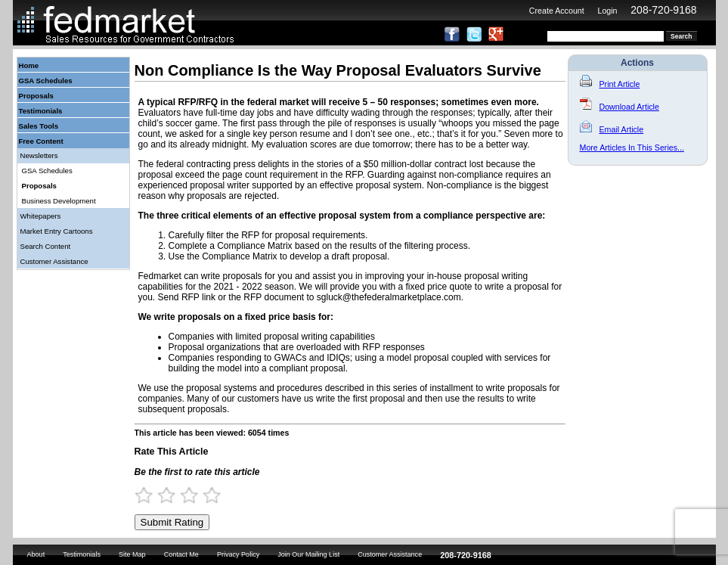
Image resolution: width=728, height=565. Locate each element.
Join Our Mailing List (308, 554)
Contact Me (181, 554)
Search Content (46, 246)
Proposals (36, 96)
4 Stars (218, 495)
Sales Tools (39, 126)
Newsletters (39, 155)
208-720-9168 (663, 10)
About (36, 554)
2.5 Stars (184, 495)
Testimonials (41, 111)
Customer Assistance (54, 261)
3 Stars (196, 495)
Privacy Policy (238, 554)
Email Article (612, 129)
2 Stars (173, 495)
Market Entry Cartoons (57, 231)
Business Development (59, 201)
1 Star (150, 495)
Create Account (557, 11)
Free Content (41, 141)
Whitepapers (41, 216)
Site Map (132, 554)
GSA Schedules (46, 81)
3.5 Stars (207, 495)
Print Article (610, 84)
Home (29, 65)
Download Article (620, 107)
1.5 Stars (162, 495)
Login (607, 11)
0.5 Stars (139, 495)
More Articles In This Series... (632, 147)
